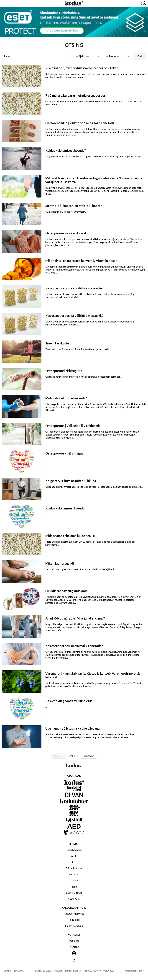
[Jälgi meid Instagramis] (74, 953)
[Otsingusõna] (36, 57)
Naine (74, 887)
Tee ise (74, 880)
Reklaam (74, 941)
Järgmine (89, 756)
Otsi (140, 56)
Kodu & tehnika (74, 850)
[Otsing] (140, 3)
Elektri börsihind (74, 926)
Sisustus (74, 856)
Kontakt (74, 947)
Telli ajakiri (74, 920)
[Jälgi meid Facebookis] (74, 961)
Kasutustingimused (74, 914)
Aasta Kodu (74, 899)
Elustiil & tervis (74, 893)
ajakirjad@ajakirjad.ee (74, 971)
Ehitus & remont (74, 868)
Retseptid (74, 874)
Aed (74, 862)
